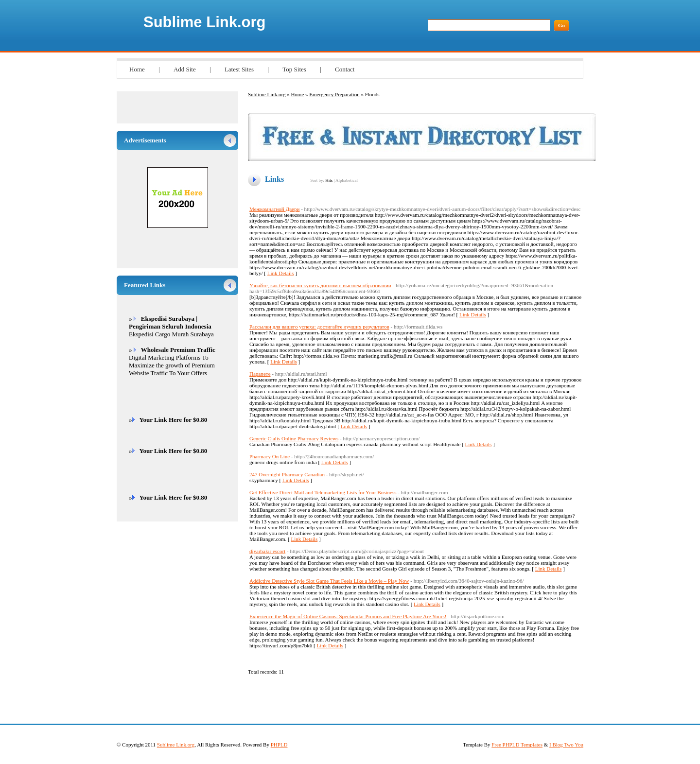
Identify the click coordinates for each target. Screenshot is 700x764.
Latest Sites (239, 69)
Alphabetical (347, 180)
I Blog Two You (566, 745)
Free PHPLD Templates (517, 745)
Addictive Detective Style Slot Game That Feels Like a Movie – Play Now (329, 581)
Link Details (281, 273)
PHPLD (279, 745)
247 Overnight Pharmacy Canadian (287, 474)
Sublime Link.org (204, 22)
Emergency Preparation (334, 94)
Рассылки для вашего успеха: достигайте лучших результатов (319, 327)
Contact (345, 69)
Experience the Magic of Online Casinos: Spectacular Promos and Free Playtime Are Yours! (348, 616)
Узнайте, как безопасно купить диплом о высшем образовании (320, 285)
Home (137, 69)
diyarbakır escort (267, 551)
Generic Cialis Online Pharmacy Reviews (294, 438)
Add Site (185, 69)
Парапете (260, 374)
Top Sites (294, 69)
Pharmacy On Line (270, 456)
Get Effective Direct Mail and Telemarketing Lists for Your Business (323, 492)
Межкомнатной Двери (274, 209)
